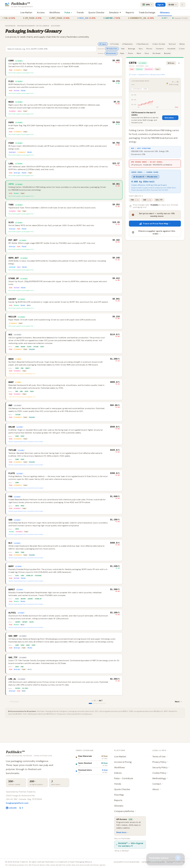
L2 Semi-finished (159, 44)
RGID (32, 401)
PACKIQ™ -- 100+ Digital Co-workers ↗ (130, 845)
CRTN (26, 401)
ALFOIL (18, 708)
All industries (112, 49)
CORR (17, 354)
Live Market (26, 13)
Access (41, 13)
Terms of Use (160, 757)
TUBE (22, 567)
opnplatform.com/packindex (127, 862)
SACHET (30, 615)
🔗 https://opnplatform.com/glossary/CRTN (147, 76)
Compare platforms (125, 811)
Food (123, 49)
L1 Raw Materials (142, 44)
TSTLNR (36, 354)
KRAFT (28, 377)
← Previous (13, 722)
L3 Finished (114, 44)
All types (103, 44)
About (157, 789)
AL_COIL (25, 708)
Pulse (68, 13)
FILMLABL (38, 591)
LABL (22, 591)
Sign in (160, 5)
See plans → (170, 119)
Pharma (149, 49)
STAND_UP (29, 591)
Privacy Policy (160, 762)
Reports (130, 13)
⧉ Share (171, 63)
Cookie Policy (160, 773)
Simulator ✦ (115, 13)
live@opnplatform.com (17, 803)
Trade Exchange (147, 13)
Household (171, 49)
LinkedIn (11, 808)
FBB (22, 377)
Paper (122, 53)
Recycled (167, 53)
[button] (64, 67)
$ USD (173, 5)
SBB (21, 401)
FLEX (17, 591)
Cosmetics (160, 49)
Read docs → (123, 832)
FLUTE (29, 354)
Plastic (131, 53)
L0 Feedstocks (127, 44)
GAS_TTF (159, 204)
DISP (42, 354)
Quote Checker (96, 13)
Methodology (160, 778)
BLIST (32, 640)
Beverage (132, 49)
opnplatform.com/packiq (153, 862)
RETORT (23, 615)
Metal (139, 53)
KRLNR (23, 354)
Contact (158, 784)
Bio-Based (156, 53)
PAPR (17, 377)
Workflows (55, 13)
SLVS (17, 615)
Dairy (141, 49)
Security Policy (161, 767)
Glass (147, 53)
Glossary (165, 13)
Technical (172, 44)
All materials (111, 53)
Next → (178, 722)
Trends (80, 13)
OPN (147, 5)
